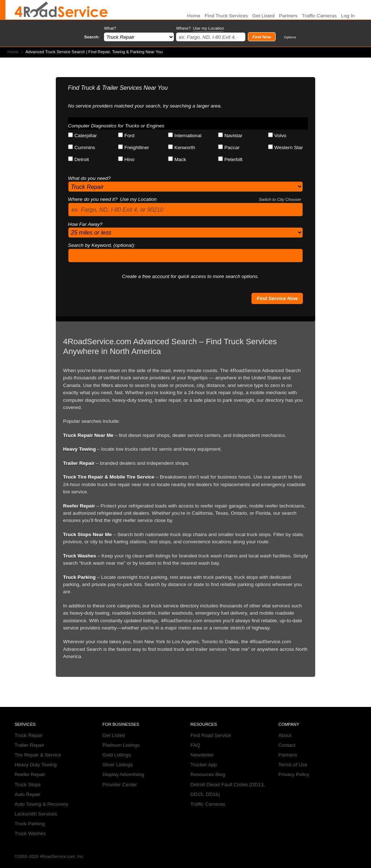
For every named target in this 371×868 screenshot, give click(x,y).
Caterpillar (82, 135)
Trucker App (204, 765)
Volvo (277, 135)
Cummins (82, 147)
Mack (177, 159)
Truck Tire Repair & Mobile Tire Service (109, 477)
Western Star (285, 147)
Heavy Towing (79, 449)
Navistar (230, 135)
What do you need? (89, 178)
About (285, 735)
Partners (288, 16)
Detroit (78, 159)
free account (156, 276)
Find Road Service (211, 735)
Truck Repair (28, 735)
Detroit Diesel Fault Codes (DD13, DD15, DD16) (228, 789)
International (185, 135)
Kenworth (182, 147)
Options (290, 37)
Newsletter (202, 755)
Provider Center (120, 785)
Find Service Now (277, 298)
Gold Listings (117, 755)
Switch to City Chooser (280, 199)
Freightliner (134, 147)
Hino (126, 159)
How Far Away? (85, 224)
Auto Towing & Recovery (41, 804)
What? (110, 28)
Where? (200, 28)
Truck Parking (79, 577)
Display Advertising (123, 774)
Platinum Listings (121, 745)
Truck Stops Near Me (87, 534)
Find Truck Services (226, 16)
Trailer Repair (79, 463)
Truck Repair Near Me (88, 435)
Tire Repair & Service (38, 755)
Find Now (262, 37)
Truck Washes (80, 556)
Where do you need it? (185, 199)
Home (13, 52)
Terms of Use (293, 765)
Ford (126, 135)
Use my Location (208, 28)
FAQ (195, 745)
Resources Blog (208, 774)
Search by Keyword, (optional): (102, 245)
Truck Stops (28, 785)
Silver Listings (118, 765)
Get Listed (263, 16)
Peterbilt (230, 159)
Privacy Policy (294, 774)
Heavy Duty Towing (36, 765)
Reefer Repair (79, 506)
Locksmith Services (36, 814)
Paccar (229, 147)
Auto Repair (28, 794)
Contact (287, 745)
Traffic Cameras (319, 16)
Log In (348, 16)
